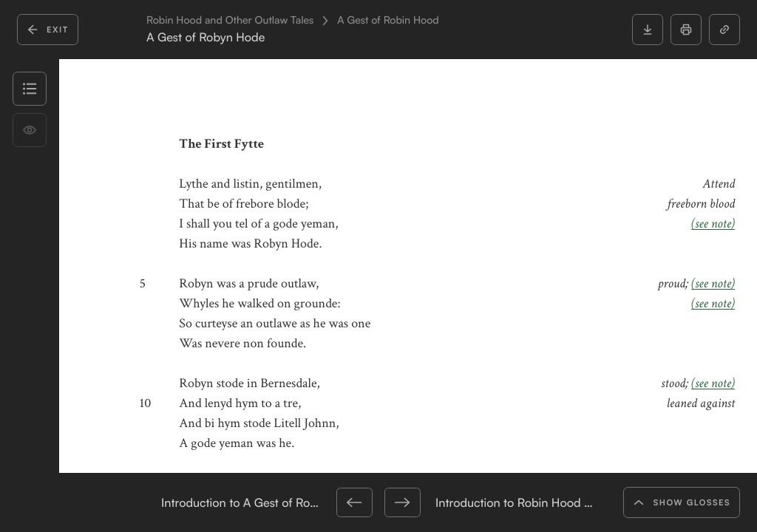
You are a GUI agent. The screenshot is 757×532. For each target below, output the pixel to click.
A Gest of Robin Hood (388, 21)
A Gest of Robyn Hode (206, 37)
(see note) (713, 224)
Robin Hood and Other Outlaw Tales (230, 21)
